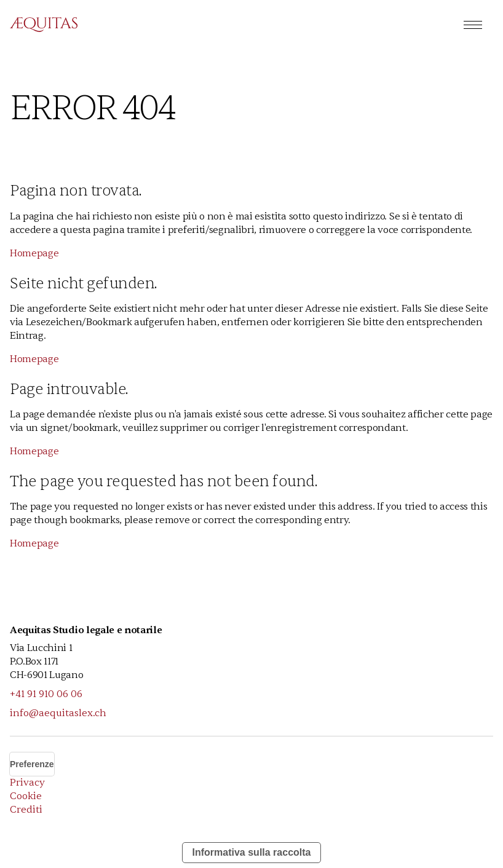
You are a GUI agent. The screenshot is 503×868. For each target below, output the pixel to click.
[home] (44, 25)
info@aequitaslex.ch (58, 713)
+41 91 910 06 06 (46, 694)
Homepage (34, 253)
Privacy (27, 783)
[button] (473, 25)
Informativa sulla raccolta (252, 852)
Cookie (26, 796)
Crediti (26, 810)
